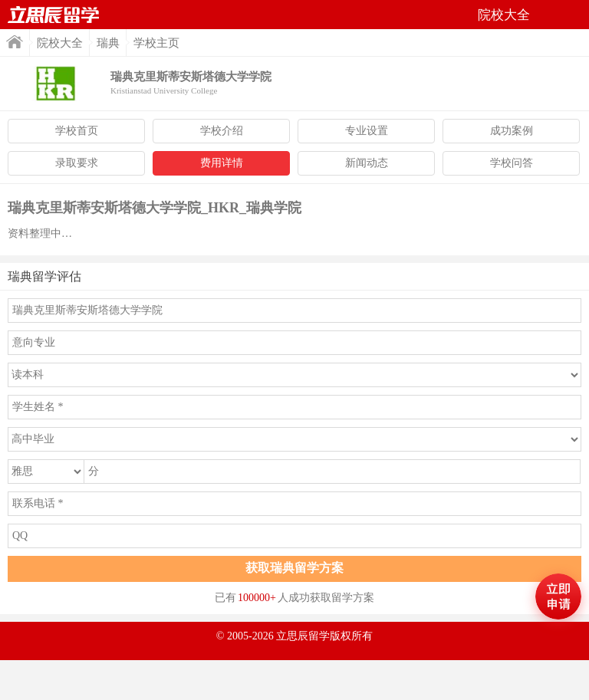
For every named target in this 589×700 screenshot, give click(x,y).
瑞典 (108, 43)
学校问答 (512, 163)
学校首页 (77, 131)
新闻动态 (367, 163)
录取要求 (77, 163)
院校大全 (60, 43)
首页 (54, 15)
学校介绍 (222, 131)
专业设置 (367, 131)
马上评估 (558, 596)
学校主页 (156, 43)
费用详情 (222, 163)
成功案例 (512, 131)
